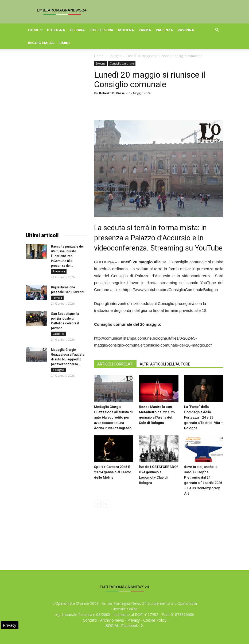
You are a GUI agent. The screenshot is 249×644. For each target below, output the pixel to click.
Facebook (129, 626)
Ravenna (186, 30)
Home (35, 30)
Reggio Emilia (41, 43)
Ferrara (77, 30)
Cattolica (59, 334)
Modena (126, 30)
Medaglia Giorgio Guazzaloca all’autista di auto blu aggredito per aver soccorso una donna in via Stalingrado (113, 417)
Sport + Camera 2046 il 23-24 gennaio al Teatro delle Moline (113, 472)
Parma (145, 30)
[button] (217, 30)
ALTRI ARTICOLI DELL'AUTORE (165, 364)
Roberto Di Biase (112, 93)
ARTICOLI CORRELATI (115, 364)
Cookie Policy (155, 620)
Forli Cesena (101, 30)
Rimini (64, 43)
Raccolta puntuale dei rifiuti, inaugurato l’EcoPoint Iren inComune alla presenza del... (67, 256)
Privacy (134, 620)
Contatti (90, 620)
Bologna (56, 30)
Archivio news (112, 620)
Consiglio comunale (122, 63)
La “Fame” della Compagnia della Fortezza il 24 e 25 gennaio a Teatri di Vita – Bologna (204, 417)
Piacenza (164, 30)
